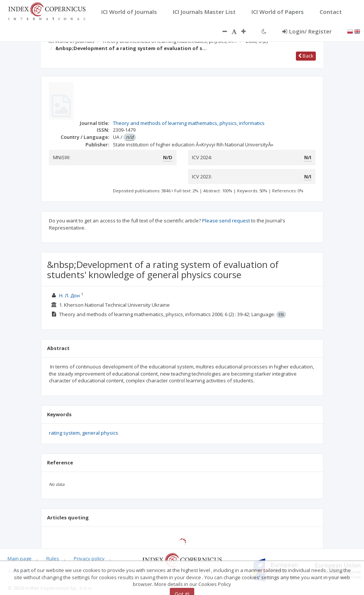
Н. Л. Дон (70, 295)
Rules (53, 558)
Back (306, 56)
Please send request (226, 221)
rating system (64, 433)
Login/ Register (307, 31)
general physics (100, 433)
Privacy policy (89, 558)
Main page (20, 558)
